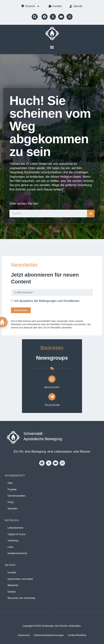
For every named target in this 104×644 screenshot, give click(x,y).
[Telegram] (52, 397)
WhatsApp (52, 387)
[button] (35, 17)
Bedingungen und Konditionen (59, 301)
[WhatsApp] (52, 379)
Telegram (52, 405)
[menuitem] (32, 6)
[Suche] (91, 214)
